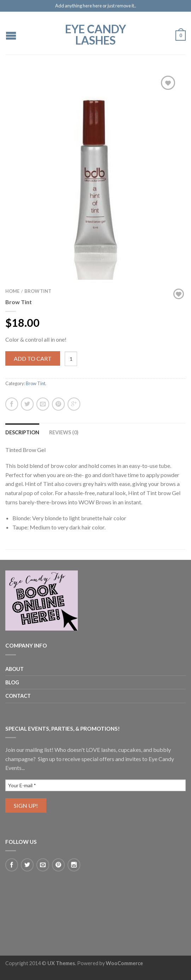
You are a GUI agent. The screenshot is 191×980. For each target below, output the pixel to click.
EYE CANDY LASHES (95, 34)
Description (22, 432)
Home (12, 291)
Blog (12, 682)
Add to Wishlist (168, 83)
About (15, 669)
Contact (18, 696)
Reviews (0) (64, 432)
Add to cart (33, 358)
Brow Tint (38, 291)
